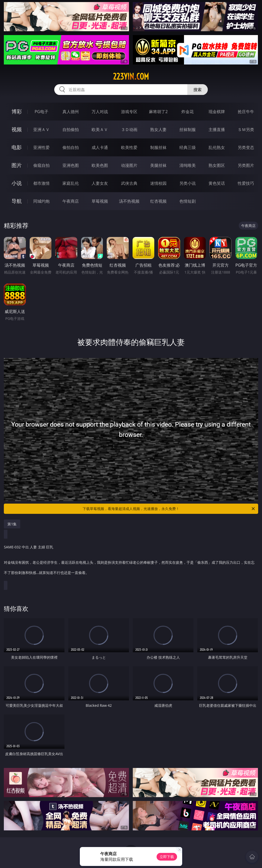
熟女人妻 (158, 129)
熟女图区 (217, 165)
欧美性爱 (129, 147)
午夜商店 (71, 201)
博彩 (17, 111)
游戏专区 (129, 112)
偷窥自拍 (41, 165)
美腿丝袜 (158, 165)
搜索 (198, 90)
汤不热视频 (129, 201)
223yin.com (131, 77)
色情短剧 (188, 201)
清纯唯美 (188, 165)
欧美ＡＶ (100, 129)
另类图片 (246, 165)
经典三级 (188, 147)
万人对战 (100, 112)
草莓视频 (100, 201)
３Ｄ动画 (129, 129)
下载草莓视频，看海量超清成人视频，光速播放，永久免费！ (169, 509)
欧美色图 (100, 165)
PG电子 (41, 112)
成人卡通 (100, 147)
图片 (17, 165)
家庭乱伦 (71, 183)
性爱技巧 (246, 183)
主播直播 (217, 129)
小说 (17, 183)
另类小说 (188, 183)
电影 (17, 147)
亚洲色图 (71, 165)
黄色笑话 (217, 183)
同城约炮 (41, 201)
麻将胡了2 (158, 112)
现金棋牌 (217, 112)
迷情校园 (158, 183)
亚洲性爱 (41, 147)
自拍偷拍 (71, 129)
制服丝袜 (158, 147)
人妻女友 (100, 183)
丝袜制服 (188, 129)
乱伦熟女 (217, 147)
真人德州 (71, 112)
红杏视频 (158, 201)
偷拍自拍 (71, 147)
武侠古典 (129, 183)
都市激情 (41, 183)
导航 (17, 201)
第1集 (12, 524)
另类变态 (246, 147)
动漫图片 (129, 165)
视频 (17, 129)
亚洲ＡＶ (41, 129)
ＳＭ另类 (246, 129)
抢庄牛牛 (246, 112)
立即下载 (167, 857)
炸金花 (188, 112)
